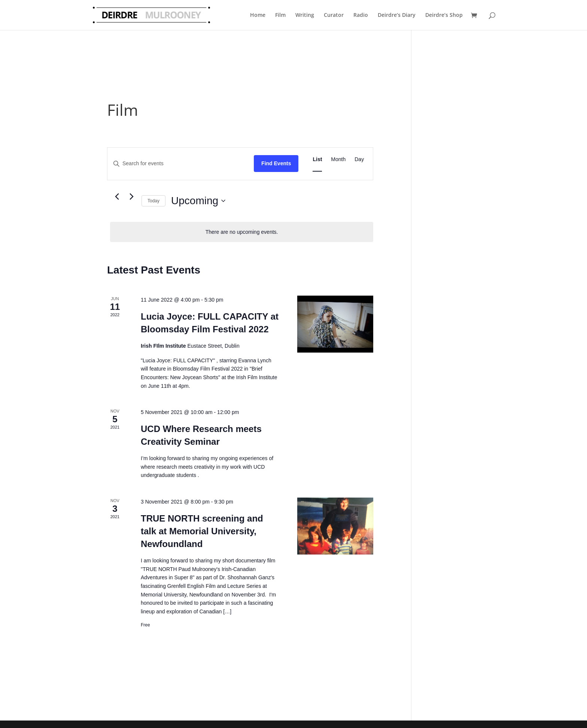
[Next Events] (131, 197)
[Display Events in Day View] (359, 159)
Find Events (276, 163)
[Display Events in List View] (317, 159)
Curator (334, 15)
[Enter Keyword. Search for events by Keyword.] (181, 164)
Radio (361, 15)
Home (258, 15)
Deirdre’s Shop (444, 15)
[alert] (242, 232)
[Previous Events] (117, 197)
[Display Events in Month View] (338, 159)
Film (280, 15)
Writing (305, 15)
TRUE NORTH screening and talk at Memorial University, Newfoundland (202, 531)
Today (153, 201)
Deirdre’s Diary (397, 15)
